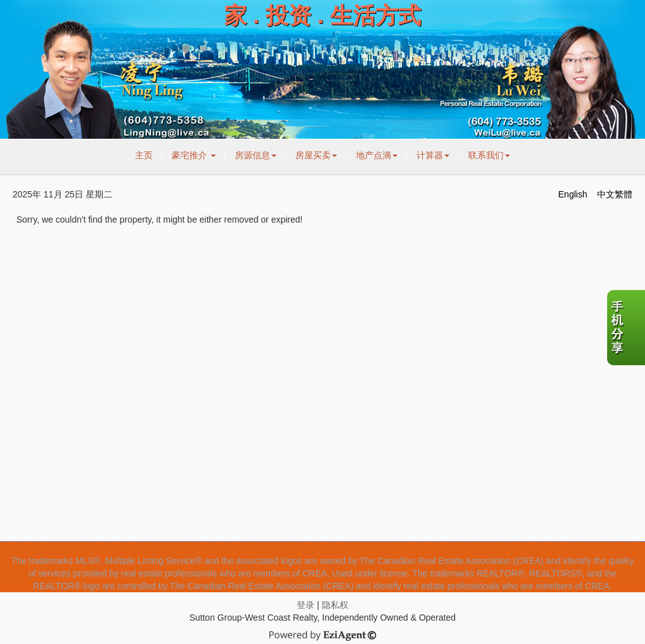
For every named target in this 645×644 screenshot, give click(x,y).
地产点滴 (377, 155)
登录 (305, 605)
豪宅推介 (194, 155)
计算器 (433, 155)
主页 (144, 155)
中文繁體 (615, 194)
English (573, 194)
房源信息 (256, 155)
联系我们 (489, 155)
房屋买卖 (316, 155)
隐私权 (335, 605)
